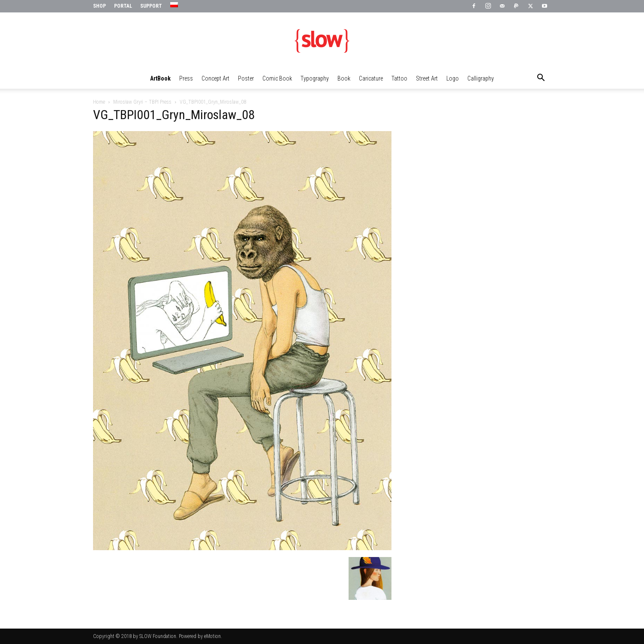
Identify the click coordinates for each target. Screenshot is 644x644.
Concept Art (215, 78)
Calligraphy (481, 78)
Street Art (427, 78)
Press (186, 78)
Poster (246, 78)
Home (99, 102)
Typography (315, 78)
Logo (453, 78)
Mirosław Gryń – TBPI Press (142, 102)
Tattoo (399, 78)
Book (344, 78)
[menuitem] (175, 5)
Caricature (371, 78)
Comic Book (277, 78)
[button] (541, 79)
